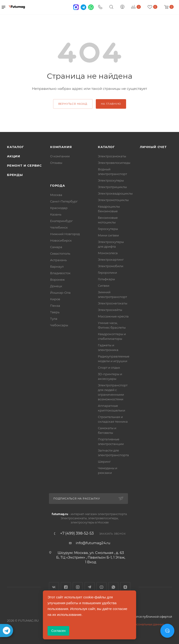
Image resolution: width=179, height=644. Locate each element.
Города (58, 185)
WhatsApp (113, 587)
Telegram (90, 587)
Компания (61, 147)
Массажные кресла (113, 316)
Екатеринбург (61, 221)
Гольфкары (106, 279)
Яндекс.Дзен (125, 587)
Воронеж (57, 280)
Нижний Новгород (65, 234)
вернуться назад (73, 104)
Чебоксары (59, 325)
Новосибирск (61, 240)
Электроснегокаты (113, 303)
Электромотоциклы (113, 200)
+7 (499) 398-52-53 (77, 533)
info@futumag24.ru (93, 543)
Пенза (55, 306)
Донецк (56, 286)
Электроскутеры (111, 180)
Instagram (78, 587)
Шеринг (104, 462)
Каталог (15, 147)
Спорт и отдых (109, 368)
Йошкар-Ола (60, 293)
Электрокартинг (111, 260)
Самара (56, 247)
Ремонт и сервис (24, 165)
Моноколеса (108, 253)
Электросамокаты (112, 156)
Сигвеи (104, 286)
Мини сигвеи (108, 235)
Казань (56, 214)
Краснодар (59, 208)
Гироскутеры (108, 229)
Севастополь (60, 253)
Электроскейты (110, 310)
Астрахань (58, 260)
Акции (14, 156)
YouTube (102, 587)
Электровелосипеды (114, 163)
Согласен (58, 631)
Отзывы (56, 163)
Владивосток (60, 273)
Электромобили (111, 266)
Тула (54, 319)
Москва (56, 195)
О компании (60, 156)
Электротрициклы (112, 187)
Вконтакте (54, 587)
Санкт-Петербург (64, 201)
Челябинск (59, 227)
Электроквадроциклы (115, 193)
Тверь (55, 312)
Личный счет (153, 147)
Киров (55, 299)
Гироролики (107, 273)
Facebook (66, 587)
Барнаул (57, 266)
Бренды (15, 175)
